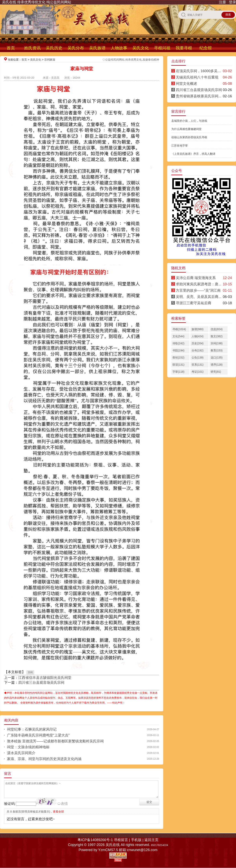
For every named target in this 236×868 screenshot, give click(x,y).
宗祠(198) (217, 343)
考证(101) (198, 372)
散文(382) (217, 336)
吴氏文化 (141, 48)
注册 (222, 2)
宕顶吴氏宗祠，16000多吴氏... (200, 71)
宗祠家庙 (50, 60)
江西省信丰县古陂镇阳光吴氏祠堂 (45, 678)
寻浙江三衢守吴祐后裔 (194, 303)
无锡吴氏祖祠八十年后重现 (197, 77)
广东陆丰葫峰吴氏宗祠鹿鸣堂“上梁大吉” (38, 735)
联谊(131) (178, 365)
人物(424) (198, 336)
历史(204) (198, 343)
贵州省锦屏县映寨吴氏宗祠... (199, 96)
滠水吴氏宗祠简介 (21, 753)
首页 (11, 48)
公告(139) (198, 358)
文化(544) (178, 336)
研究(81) (216, 372)
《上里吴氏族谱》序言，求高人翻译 (193, 154)
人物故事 (119, 48)
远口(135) (217, 358)
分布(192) (198, 350)
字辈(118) (178, 372)
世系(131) (198, 365)
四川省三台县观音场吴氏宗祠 (41, 683)
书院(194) (178, 350)
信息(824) (217, 329)
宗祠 (30, 672)
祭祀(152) (178, 358)
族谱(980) (198, 329)
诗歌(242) (178, 343)
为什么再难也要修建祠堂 (186, 129)
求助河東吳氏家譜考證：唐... (199, 284)
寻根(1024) (179, 329)
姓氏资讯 (32, 48)
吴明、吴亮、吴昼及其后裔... (199, 297)
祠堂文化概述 (186, 84)
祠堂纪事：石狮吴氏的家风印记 (32, 729)
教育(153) (217, 350)
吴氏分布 (76, 48)
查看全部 (58, 812)
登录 (232, 2)
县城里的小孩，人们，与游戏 (189, 121)
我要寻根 (184, 48)
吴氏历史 (54, 48)
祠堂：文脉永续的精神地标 (28, 747)
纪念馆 (206, 48)
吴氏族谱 (97, 48)
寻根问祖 (162, 48)
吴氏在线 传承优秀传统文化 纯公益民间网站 (37, 2)
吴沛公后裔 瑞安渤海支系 (196, 278)
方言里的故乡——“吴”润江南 (198, 290)
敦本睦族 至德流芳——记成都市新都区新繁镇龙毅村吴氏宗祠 (55, 741)
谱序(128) (217, 365)
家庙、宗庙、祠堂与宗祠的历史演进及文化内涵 (44, 759)
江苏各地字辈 (180, 146)
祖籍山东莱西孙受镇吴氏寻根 (189, 137)
